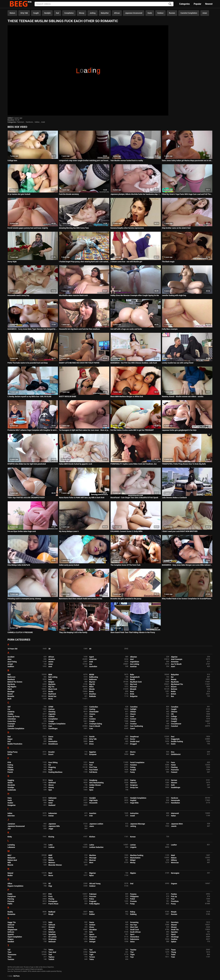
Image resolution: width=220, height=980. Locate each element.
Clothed (51, 717)
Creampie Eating (96, 724)
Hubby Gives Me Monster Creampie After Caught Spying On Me (135, 295)
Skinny (51, 930)
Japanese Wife (54, 826)
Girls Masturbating (96, 783)
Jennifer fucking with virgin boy (174, 295)
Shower (174, 927)
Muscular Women (55, 865)
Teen (9, 952)
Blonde (92, 689)
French (10, 772)
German (174, 780)
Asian (205, 13)
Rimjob (174, 912)
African (117, 13)
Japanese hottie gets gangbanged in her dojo (179, 430)
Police (92, 899)
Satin (50, 922)
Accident (11, 657)
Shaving (11, 927)
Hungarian (12, 805)
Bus (173, 696)
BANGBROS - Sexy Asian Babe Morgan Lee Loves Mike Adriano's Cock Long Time (187, 565)
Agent (92, 657)
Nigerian (92, 873)
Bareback (11, 679)
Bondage (11, 692)
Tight (91, 955)
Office (10, 884)
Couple (92, 721)
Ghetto (10, 783)
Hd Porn (17, 976)
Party (50, 897)
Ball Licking (53, 677)
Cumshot (175, 726)
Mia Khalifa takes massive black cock (73, 295)
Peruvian (93, 897)
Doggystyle (175, 739)
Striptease (52, 939)
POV (50, 894)
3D (49, 649)
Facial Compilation (137, 763)
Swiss (132, 942)
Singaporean (12, 930)
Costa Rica (12, 721)
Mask (51, 858)
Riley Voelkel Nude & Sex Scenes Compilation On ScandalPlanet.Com (187, 599)
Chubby (10, 714)
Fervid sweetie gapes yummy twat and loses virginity (28, 228)
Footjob (133, 770)
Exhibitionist (176, 754)
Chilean (133, 712)
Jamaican (11, 824)
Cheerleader (94, 712)
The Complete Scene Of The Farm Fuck (125, 565)
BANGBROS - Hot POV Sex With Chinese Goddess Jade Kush (134, 363)
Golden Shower (95, 785)
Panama (133, 894)
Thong (174, 952)
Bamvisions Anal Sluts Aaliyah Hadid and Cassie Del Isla (81, 599)
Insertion (93, 813)
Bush (9, 699)
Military (174, 860)
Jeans (92, 826)
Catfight (133, 709)
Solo (91, 932)
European (93, 754)
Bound (10, 694)
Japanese (52, 824)
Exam (132, 754)
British (174, 694)
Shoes (92, 927)
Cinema (92, 714)
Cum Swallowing (136, 726)
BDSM (92, 675)
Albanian (133, 657)
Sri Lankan (52, 937)
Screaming (134, 922)
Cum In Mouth (95, 726)
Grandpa (11, 787)
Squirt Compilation (15, 937)
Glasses (174, 783)
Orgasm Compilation (15, 886)
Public (10, 904)
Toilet (173, 955)
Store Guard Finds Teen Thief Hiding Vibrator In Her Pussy (133, 632)
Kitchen (92, 837)
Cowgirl (174, 721)
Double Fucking (177, 741)
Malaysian (11, 858)
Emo (173, 752)
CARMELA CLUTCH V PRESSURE (20, 632)
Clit (172, 714)
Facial (92, 763)
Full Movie (93, 772)
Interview (11, 816)
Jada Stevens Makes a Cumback (174, 498)
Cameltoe (134, 707)
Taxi (91, 950)
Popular (197, 4)
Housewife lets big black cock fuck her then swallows (79, 329)
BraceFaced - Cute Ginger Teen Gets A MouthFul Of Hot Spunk (134, 498)
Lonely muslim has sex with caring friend (178, 363)
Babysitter (105, 13)
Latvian (133, 845)
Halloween (52, 798)
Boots (91, 692)
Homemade (175, 800)
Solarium (52, 932)
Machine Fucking (137, 855)
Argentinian (135, 662)
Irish (91, 816)
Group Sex (134, 787)
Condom (92, 719)
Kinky (10, 837)
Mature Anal (12, 860)
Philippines (134, 897)
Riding (132, 912)
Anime (51, 662)
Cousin (133, 721)
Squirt (173, 934)
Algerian (174, 657)
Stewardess (135, 937)
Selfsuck (52, 925)
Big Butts (52, 684)
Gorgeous (134, 785)
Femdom (133, 765)
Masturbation (135, 858)
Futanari (174, 772)
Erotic (10, 754)
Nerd (50, 873)
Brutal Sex (52, 696)
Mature (12, 13)
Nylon (91, 876)
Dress (91, 744)
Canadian (175, 707)
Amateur (52, 659)
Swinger (92, 942)
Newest (209, 4)
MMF (50, 855)
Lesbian (51, 847)
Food (50, 770)
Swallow (174, 939)
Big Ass (92, 682)
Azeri (173, 667)
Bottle (173, 692)
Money (82, 13)
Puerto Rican (53, 904)
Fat (50, 765)
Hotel (50, 803)
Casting (92, 709)
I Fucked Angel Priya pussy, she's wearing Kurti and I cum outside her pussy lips (84, 262)
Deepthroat (134, 737)
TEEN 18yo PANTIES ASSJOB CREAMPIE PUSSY (26, 498)
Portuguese (53, 901)
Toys (132, 957)
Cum (50, 726)
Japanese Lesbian (96, 824)
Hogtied (133, 800)
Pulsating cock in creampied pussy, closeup (24, 599)
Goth (173, 785)
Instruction (134, 813)
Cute (91, 729)
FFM (9, 763)
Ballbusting (94, 677)
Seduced (11, 925)
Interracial (175, 813)
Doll (9, 741)
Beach (132, 679)
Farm (173, 763)
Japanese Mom (177, 824)
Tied (50, 955)
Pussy (173, 904)
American (93, 659)
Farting (10, 765)
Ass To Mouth (176, 664)
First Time (93, 767)
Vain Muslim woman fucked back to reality (127, 161)
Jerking (93, 13)
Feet (91, 765)
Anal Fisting (12, 662)
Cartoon (51, 709)
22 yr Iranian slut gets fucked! (19, 194)
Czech (132, 729)
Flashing (174, 767)
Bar (172, 677)
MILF (9, 855)
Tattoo (51, 950)
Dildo (50, 739)
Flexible (11, 770)
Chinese (174, 712)
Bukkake (92, 696)
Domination (53, 741)
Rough (51, 914)
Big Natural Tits (177, 684)
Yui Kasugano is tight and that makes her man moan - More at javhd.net (84, 430)
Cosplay (174, 719)
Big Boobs (175, 682)
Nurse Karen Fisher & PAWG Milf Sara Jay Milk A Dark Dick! (82, 498)
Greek (92, 787)
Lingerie (133, 847)
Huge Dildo (134, 803)
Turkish (51, 959)
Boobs (51, 692)
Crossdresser (176, 724)
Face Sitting (53, 763)
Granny (51, 787)
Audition (11, 667)
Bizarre (174, 687)
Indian (37, 122)
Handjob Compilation (138, 798)
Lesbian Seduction (96, 847)
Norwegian (175, 873)
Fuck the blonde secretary (69, 194)
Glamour (133, 783)
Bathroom (93, 679)
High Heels (93, 800)
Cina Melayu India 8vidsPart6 (19, 565)
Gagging (11, 780)
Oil (49, 884)
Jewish (174, 826)
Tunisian (11, 959)
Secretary (175, 922)
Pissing (51, 899)
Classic (133, 714)
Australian (93, 667)
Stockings (175, 937)
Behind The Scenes (15, 682)
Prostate (133, 901)
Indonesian (53, 813)
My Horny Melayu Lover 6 (69, 531)
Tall (9, 950)
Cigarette (52, 714)
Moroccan (175, 863)
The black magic (168, 262)
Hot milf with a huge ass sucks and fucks (126, 329)
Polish (132, 899)
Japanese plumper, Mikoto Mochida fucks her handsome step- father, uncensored (136, 194)
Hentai (51, 800)
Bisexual (133, 687)
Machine (92, 855)
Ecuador (52, 752)
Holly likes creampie (170, 329)
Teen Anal (52, 952)
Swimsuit (52, 942)
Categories (184, 4)
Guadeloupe (176, 787)
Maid (173, 855)
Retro (91, 912)
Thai (132, 952)
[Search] (170, 4)
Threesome (12, 955)
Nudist (10, 876)
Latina (92, 845)
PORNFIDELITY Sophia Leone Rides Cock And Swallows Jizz (133, 464)
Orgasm (174, 884)
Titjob (132, 955)
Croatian (133, 724)
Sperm (92, 934)
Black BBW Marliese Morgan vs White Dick (127, 397)
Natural (10, 873)
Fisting (133, 767)
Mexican (92, 860)
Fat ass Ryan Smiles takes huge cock (22, 531)
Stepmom (93, 937)
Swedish (11, 942)
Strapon (11, 939)
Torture (92, 957)
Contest (133, 719)
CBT (9, 707)
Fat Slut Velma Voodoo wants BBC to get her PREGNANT (132, 430)
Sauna (92, 922)
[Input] (104, 4)
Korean (133, 837)
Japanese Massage (137, 824)
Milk (9, 863)
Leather (174, 845)
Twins (92, 959)
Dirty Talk (24, 13)
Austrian (133, 667)
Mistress (52, 863)
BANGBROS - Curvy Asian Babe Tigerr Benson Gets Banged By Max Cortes (33, 329)
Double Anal (135, 741)
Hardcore (29, 122)
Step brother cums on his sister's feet (176, 228)
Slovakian (93, 930)
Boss (132, 692)
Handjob (47, 13)
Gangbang (93, 780)
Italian (173, 816)
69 (90, 649)
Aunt (50, 667)
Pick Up (174, 897)
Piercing (11, 899)
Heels (150, 13)
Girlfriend (52, 783)
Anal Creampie (177, 659)
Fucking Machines (55, 772)
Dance (51, 737)
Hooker (10, 803)
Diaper (10, 739)
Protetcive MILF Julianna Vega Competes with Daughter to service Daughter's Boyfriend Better (33, 430)
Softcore (11, 932)
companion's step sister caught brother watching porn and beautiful (84, 161)
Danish (92, 737)
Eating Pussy (13, 752)
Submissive (134, 939)
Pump (132, 904)
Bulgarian (134, 696)
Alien (10, 659)
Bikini (91, 687)
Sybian (174, 942)
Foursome (175, 770)
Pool (173, 899)
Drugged (133, 744)
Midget (133, 860)
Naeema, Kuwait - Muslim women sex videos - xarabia (183, 397)
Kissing (51, 837)
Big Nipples (12, 687)
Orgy (50, 886)
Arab (43, 122)
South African (135, 932)
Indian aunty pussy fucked (69, 565)
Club (91, 717)
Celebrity (11, 712)
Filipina (10, 767)
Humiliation (175, 803)
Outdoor (161, 13)
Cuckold (11, 726)
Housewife (93, 803)
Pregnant (93, 901)
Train (173, 957)
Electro (133, 752)
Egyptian (93, 752)
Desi (173, 737)
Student (92, 939)
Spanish (11, 934)
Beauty (174, 679)
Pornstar (11, 901)
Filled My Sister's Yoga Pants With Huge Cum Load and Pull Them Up (187, 194)
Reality (10, 912)
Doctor (133, 739)
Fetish (173, 765)
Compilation (69, 13)
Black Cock (53, 689)
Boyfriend (52, 694)
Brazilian (93, 694)
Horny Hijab (12, 262)
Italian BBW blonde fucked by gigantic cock (76, 464)
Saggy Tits (12, 922)
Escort (51, 754)
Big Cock (133, 684)
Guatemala (12, 790)
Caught (36, 13)
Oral (132, 884)
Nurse (51, 876)
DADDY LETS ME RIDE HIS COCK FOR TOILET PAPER (79, 363)
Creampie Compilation (57, 724)
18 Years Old (12, 649)
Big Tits (51, 687)
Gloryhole (11, 785)
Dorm (91, 741)
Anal (132, 659)
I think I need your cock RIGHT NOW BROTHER (180, 531)
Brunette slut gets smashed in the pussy (126, 599)
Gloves (51, 785)
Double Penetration (15, 744)
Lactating (11, 845)
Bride (132, 694)
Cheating (52, 712)
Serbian (92, 925)
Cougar (51, 721)
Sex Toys (133, 925)
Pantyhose (12, 897)
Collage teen (12, 161)
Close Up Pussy (14, 717)
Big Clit (92, 684)
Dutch (173, 744)
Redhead (52, 912)
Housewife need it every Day (18, 295)
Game (51, 780)
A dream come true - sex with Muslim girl (126, 262)
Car (9, 709)
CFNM (51, 707)
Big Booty (11, 684)
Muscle (10, 865)
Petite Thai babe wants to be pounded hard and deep (28, 363)
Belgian (51, 682)
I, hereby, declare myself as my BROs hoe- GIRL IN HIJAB (29, 397)
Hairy (10, 798)
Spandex (174, 932)
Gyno (91, 790)
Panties (174, 894)
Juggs (51, 829)
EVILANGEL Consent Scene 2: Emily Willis (126, 531)
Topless (51, 957)
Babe (132, 675)
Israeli (132, 816)
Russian (172, 13)
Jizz (9, 829)
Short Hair (134, 927)
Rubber (92, 914)
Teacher (133, 950)
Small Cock (134, 930)
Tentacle (93, 952)
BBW (50, 675)
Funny (132, 772)
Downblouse (53, 744)
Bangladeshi (135, 677)
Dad (57, 13)
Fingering (52, 767)
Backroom (11, 677)
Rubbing (133, 914)
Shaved (174, 925)
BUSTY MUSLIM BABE (68, 397)
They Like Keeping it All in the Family (73, 632)
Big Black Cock (136, 682)
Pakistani (20, 122)
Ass (91, 664)
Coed (132, 717)
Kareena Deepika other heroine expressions (127, 228)
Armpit (10, 664)
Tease (173, 950)
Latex (51, 845)
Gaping (133, 780)
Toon (9, 957)
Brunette (11, 696)
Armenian (175, 662)
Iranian (51, 816)
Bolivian (174, 689)
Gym (50, 790)
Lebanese (11, 847)
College (174, 717)
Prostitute (175, 901)
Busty (51, 699)
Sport (132, 934)
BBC (9, 675)
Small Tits (175, 930)
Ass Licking (134, 664)
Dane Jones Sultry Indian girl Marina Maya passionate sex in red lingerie (187, 161)
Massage (93, 858)
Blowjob (133, 689)
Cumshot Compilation (189, 13)
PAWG (10, 894)
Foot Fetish (93, 770)
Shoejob (52, 927)
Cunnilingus (53, 729)
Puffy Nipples (94, 904)
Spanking (52, 934)
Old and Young (95, 884)
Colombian (12, 719)
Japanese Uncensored (134, 13)
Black (10, 689)
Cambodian (94, 707)
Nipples (133, 873)
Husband (52, 805)
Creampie (11, 724)
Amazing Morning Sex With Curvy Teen (74, 228)
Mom (91, 863)
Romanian (11, 914)
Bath (50, 679)
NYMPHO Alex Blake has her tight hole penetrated (27, 464)
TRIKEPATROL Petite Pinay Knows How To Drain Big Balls (184, 464)
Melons (51, 860)
